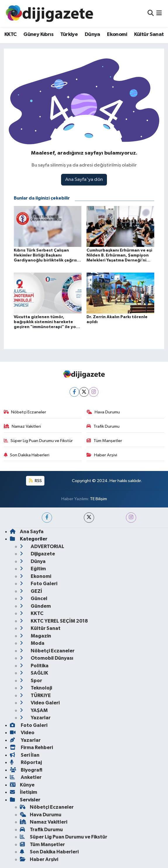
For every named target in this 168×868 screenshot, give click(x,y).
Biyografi (26, 770)
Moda (32, 643)
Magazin (35, 636)
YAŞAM (34, 710)
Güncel (34, 598)
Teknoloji (36, 688)
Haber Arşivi (102, 455)
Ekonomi (117, 34)
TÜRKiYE (35, 695)
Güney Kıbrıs (38, 34)
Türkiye (69, 34)
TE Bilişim (98, 499)
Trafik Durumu (103, 426)
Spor (31, 681)
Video (22, 733)
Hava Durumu (103, 412)
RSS (35, 481)
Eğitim (33, 569)
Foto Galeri (39, 584)
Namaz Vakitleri (22, 426)
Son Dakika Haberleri (27, 455)
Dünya (92, 34)
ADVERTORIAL (42, 546)
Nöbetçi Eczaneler (25, 412)
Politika (34, 666)
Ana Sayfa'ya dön (84, 180)
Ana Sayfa (27, 532)
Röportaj (26, 762)
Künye (22, 785)
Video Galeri (40, 703)
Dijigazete (37, 554)
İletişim (24, 792)
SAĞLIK (34, 673)
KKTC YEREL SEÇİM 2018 (54, 621)
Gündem (35, 606)
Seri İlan (25, 755)
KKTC (11, 34)
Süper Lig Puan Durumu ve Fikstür (38, 441)
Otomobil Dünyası (47, 658)
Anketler (26, 777)
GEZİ (31, 591)
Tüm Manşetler (104, 441)
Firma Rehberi (31, 747)
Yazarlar (35, 718)
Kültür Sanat (149, 34)
